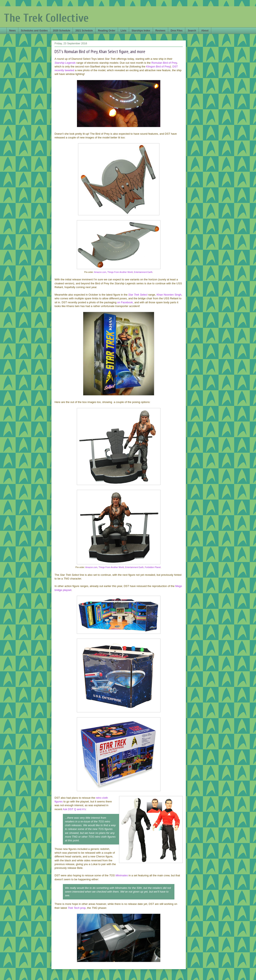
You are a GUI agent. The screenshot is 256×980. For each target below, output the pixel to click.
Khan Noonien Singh (169, 295)
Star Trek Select (138, 295)
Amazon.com (100, 272)
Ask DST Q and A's (74, 809)
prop (77, 908)
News (12, 31)
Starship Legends (65, 63)
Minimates (122, 875)
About (205, 31)
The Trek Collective (46, 18)
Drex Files (177, 31)
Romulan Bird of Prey (164, 63)
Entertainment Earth (143, 272)
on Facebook (125, 302)
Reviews (160, 31)
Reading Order (107, 31)
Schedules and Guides (34, 31)
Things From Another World (120, 272)
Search (192, 31)
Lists (123, 31)
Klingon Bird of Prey (158, 67)
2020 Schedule (62, 31)
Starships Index (141, 31)
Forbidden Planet (153, 567)
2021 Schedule (84, 31)
